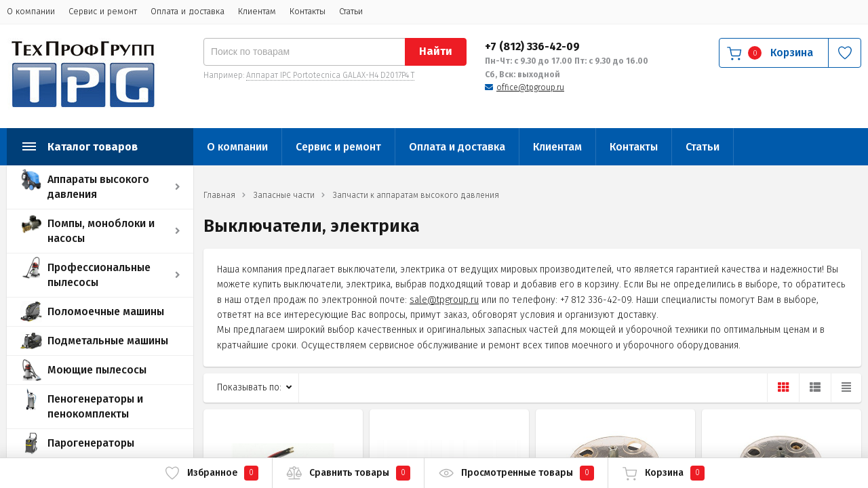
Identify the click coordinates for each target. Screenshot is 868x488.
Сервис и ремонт (103, 11)
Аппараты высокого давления (98, 187)
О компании (31, 11)
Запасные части (284, 195)
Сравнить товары (348, 473)
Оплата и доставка (188, 11)
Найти (436, 51)
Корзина (663, 473)
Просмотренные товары (516, 473)
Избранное (211, 473)
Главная (219, 195)
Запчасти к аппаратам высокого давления (416, 195)
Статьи (351, 11)
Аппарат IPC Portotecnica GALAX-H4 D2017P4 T (330, 75)
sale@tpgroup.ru (444, 300)
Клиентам (257, 11)
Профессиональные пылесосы (99, 275)
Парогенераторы (91, 443)
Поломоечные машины (106, 311)
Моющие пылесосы (97, 370)
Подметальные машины (108, 341)
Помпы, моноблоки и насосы (101, 231)
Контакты (308, 11)
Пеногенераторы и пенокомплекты (95, 406)
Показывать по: (249, 387)
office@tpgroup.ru (530, 87)
